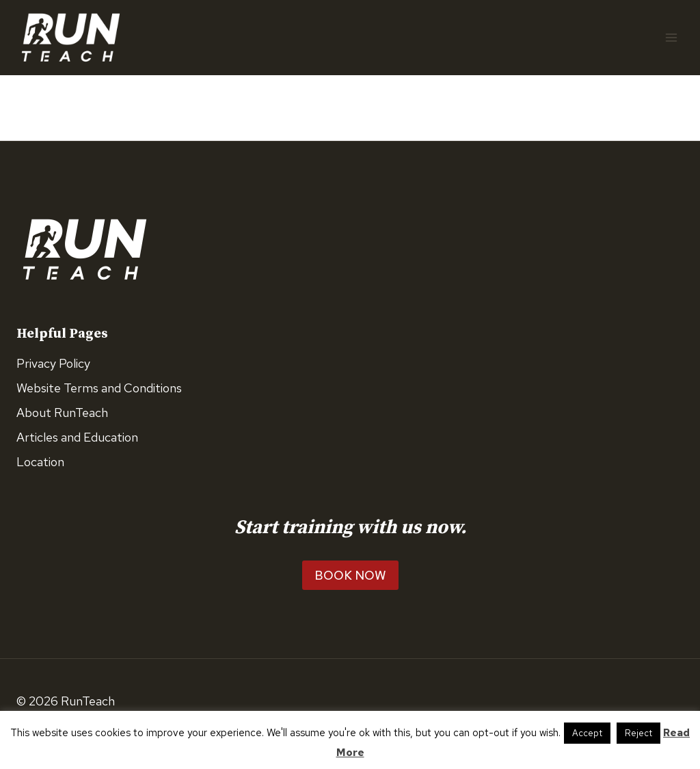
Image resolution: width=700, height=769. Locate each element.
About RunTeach (62, 413)
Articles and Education (77, 437)
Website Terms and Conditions (99, 388)
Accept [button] (587, 733)
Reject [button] (638, 733)
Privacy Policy (53, 363)
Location (40, 462)
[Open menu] (671, 37)
